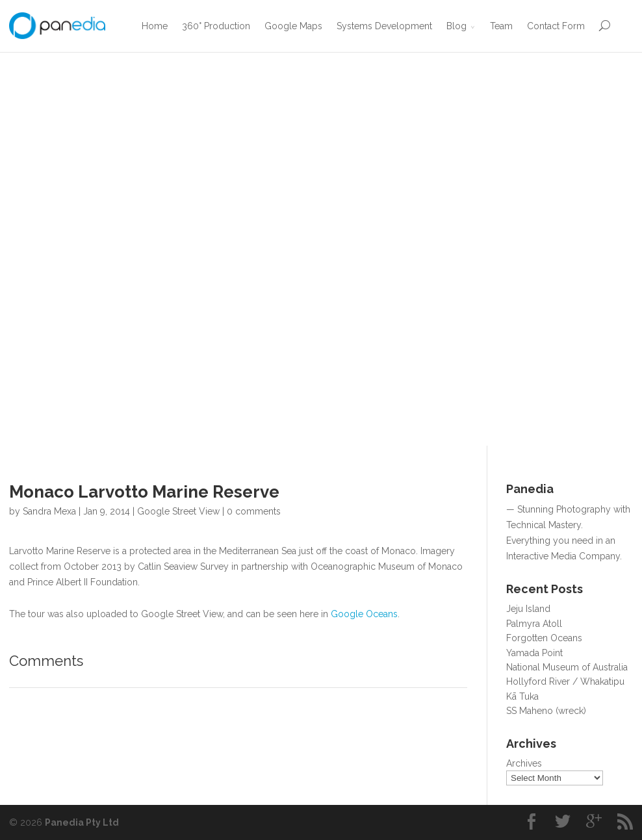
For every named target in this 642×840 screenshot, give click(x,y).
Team (501, 26)
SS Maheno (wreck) (546, 711)
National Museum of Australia (567, 667)
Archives (524, 763)
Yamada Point (534, 653)
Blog (456, 26)
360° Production (216, 26)
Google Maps (293, 26)
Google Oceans (364, 614)
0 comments (254, 511)
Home (155, 26)
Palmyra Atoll (534, 624)
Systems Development (384, 26)
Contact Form (556, 26)
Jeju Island (528, 609)
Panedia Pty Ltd (82, 822)
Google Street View (178, 511)
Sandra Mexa (49, 511)
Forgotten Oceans (544, 638)
